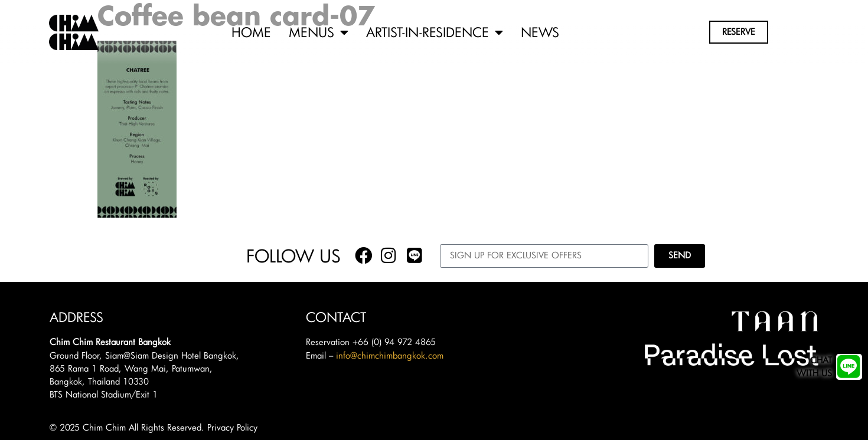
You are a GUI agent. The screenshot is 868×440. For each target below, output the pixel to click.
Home (251, 32)
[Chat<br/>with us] (849, 367)
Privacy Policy (232, 427)
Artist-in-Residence (435, 32)
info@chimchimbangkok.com (390, 355)
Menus (319, 32)
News (540, 32)
